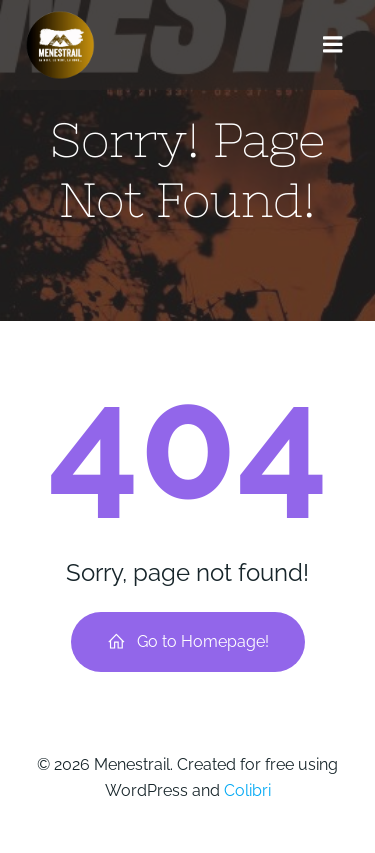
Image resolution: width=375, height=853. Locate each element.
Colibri (247, 790)
